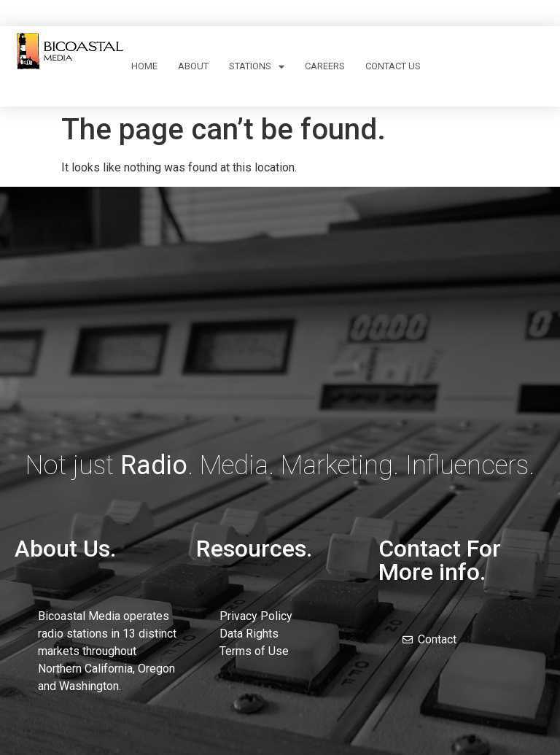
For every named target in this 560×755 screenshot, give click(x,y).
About (193, 66)
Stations (257, 67)
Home (144, 66)
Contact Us (393, 66)
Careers (325, 66)
